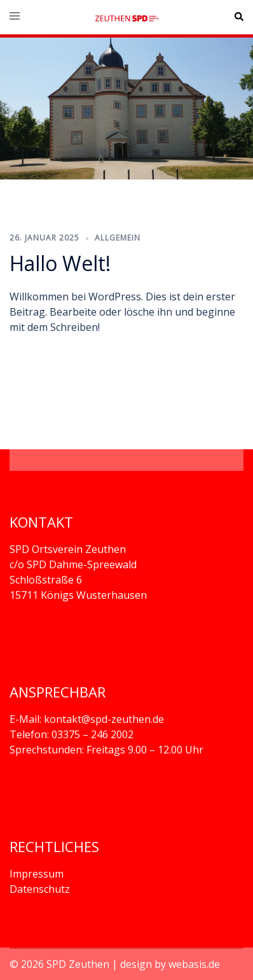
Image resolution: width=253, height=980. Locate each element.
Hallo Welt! (60, 263)
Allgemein (118, 238)
